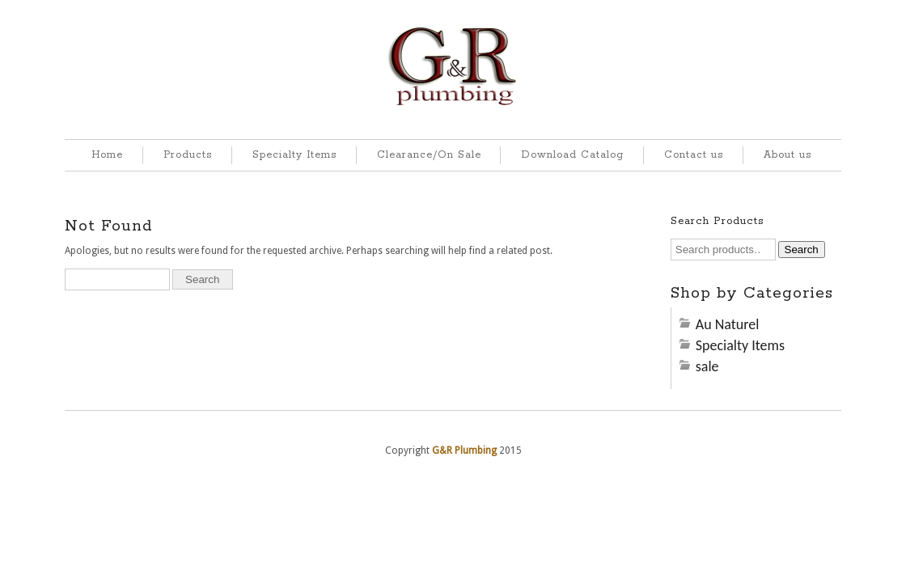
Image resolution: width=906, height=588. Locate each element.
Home (107, 155)
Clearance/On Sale (429, 155)
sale (707, 366)
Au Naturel (728, 324)
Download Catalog (572, 155)
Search (802, 250)
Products (188, 155)
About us (787, 155)
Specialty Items (294, 155)
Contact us (694, 155)
